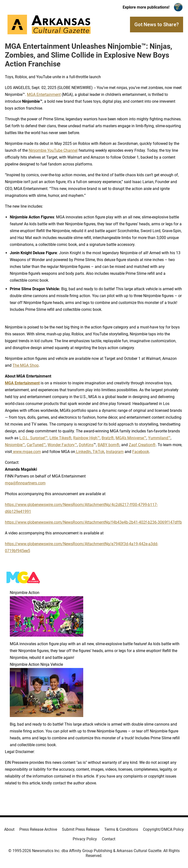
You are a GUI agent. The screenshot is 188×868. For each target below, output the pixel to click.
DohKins (86, 445)
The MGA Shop (26, 365)
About (9, 829)
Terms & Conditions (121, 829)
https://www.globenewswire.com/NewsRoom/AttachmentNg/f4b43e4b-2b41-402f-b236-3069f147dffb (93, 522)
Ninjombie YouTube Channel (53, 150)
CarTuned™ (36, 445)
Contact (109, 839)
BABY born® (109, 445)
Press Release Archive (38, 829)
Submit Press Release (81, 829)
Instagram (115, 452)
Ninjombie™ (15, 445)
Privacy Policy (85, 839)
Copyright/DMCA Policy (163, 829)
